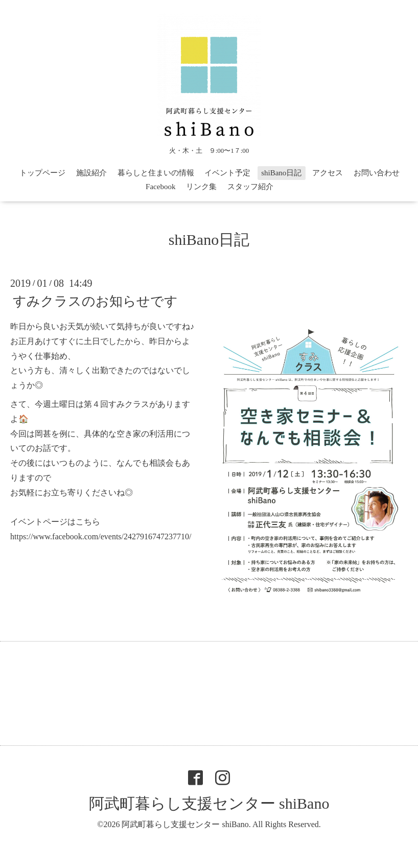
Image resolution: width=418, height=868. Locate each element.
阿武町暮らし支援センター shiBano (209, 803)
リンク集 (201, 187)
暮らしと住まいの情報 (156, 173)
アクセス (328, 173)
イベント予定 (227, 173)
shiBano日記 (281, 173)
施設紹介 (91, 173)
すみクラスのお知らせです (95, 301)
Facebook (160, 187)
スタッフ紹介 (250, 187)
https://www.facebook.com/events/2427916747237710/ (101, 536)
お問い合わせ (377, 173)
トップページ (42, 173)
